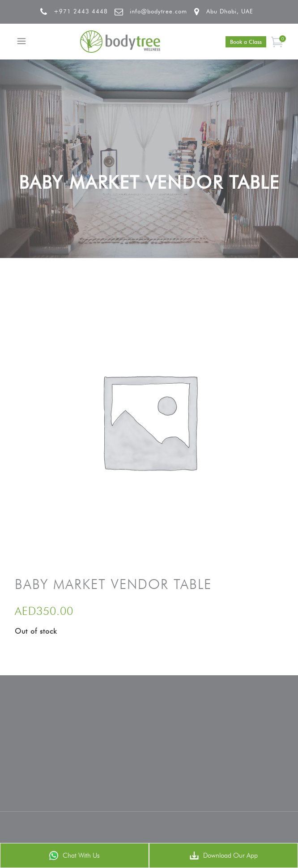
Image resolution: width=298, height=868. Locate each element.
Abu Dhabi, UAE (230, 11)
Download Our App (224, 855)
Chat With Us (74, 855)
